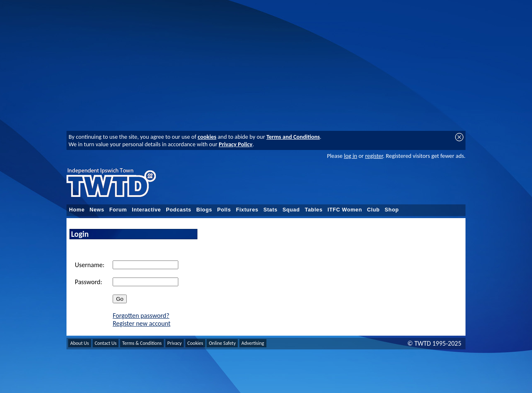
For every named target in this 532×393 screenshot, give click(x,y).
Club (373, 210)
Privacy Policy (235, 144)
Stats (271, 210)
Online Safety (222, 343)
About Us (80, 343)
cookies (207, 137)
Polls (224, 210)
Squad (291, 210)
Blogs (204, 210)
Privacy (175, 343)
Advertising (253, 343)
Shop (392, 210)
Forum (118, 210)
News (97, 210)
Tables (314, 210)
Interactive (146, 210)
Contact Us (106, 343)
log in (350, 156)
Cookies (195, 343)
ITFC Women (345, 210)
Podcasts (179, 210)
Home (77, 210)
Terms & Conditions (142, 343)
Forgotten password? (141, 316)
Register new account (142, 323)
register (374, 156)
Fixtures (247, 210)
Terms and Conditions (293, 137)
